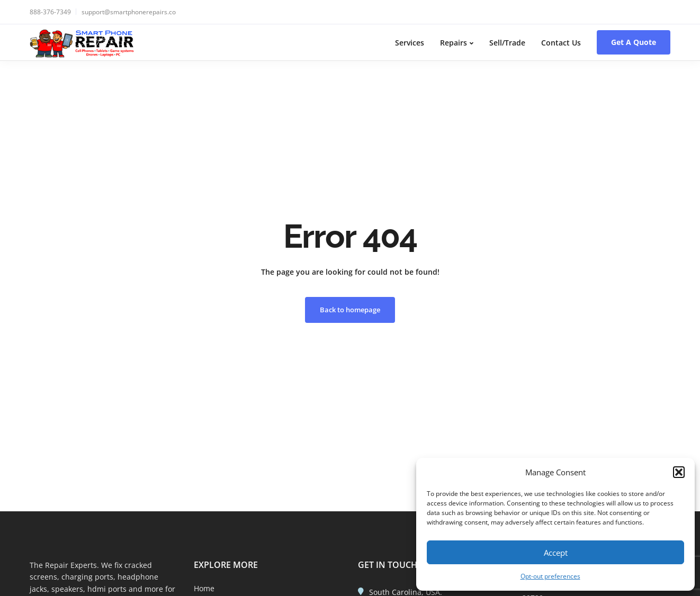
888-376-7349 (50, 12)
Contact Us (561, 43)
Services (410, 43)
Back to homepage (350, 310)
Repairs (454, 43)
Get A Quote (634, 42)
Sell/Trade (507, 43)
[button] (679, 472)
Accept (556, 553)
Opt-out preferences (550, 576)
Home (204, 588)
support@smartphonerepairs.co (129, 12)
